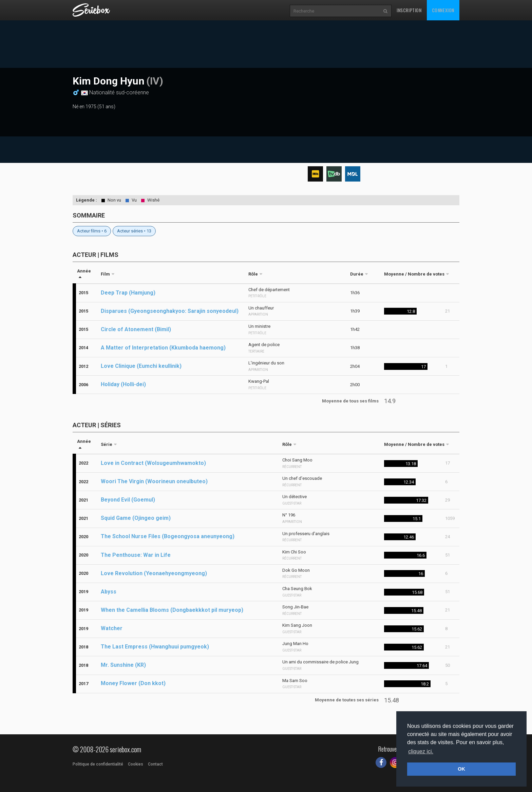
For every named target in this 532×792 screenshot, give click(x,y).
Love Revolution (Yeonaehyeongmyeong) (154, 573)
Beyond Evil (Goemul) (128, 500)
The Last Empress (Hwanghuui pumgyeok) (155, 647)
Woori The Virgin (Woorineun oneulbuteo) (154, 481)
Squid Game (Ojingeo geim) (136, 518)
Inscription (409, 10)
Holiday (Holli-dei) (123, 384)
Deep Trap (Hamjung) (128, 293)
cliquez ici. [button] (421, 751)
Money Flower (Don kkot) (133, 683)
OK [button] (461, 769)
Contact (155, 764)
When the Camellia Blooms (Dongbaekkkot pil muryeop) (172, 610)
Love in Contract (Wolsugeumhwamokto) (153, 463)
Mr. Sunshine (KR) (123, 665)
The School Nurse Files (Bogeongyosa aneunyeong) (168, 536)
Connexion (443, 10)
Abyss (109, 592)
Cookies (136, 764)
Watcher (112, 628)
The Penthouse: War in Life (136, 555)
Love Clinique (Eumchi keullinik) (141, 366)
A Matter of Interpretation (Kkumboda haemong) (163, 348)
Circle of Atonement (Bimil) (136, 329)
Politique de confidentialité (98, 764)
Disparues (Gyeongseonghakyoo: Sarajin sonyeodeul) (170, 311)
